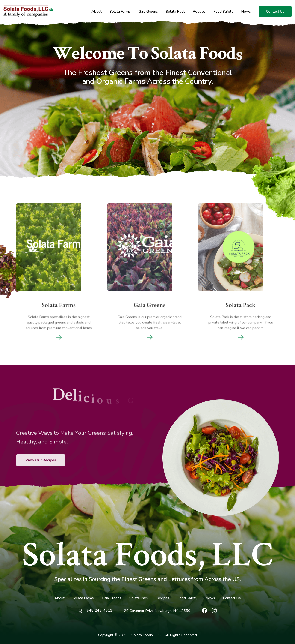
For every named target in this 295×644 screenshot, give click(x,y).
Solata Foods (142, 635)
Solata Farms (120, 12)
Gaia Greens (148, 12)
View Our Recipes (41, 476)
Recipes (199, 12)
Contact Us (275, 12)
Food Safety (223, 12)
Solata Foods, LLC (148, 555)
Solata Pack (175, 12)
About (97, 12)
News (246, 12)
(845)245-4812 (99, 611)
